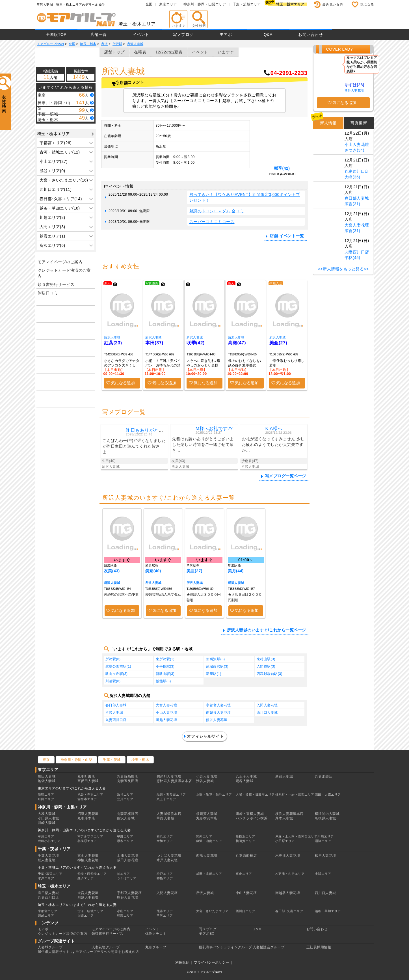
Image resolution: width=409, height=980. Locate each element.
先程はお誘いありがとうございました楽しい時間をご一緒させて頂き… (203, 444)
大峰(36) (352, 177)
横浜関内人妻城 (327, 814)
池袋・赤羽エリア (90, 795)
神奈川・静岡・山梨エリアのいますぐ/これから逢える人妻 (84, 830)
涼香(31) (352, 204)
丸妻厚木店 (86, 818)
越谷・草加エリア (328, 911)
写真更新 (359, 123)
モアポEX (207, 934)
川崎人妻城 (47, 823)
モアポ (226, 34)
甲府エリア (125, 836)
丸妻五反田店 (128, 781)
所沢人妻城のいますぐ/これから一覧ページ (267, 630)
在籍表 (140, 52)
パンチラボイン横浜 (252, 818)
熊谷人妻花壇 (217, 720)
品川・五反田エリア (171, 795)
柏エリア (124, 874)
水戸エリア (46, 878)
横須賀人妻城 (207, 814)
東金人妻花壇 (88, 856)
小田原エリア (285, 841)
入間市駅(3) (266, 666)
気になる (367, 5)
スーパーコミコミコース (212, 222)
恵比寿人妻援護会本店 (174, 781)
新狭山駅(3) (165, 674)
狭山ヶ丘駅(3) (117, 674)
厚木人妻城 (284, 818)
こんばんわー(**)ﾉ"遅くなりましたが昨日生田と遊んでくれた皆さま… (134, 446)
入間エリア (86, 916)
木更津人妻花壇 (288, 856)
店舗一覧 (99, 34)
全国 (149, 4)
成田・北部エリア (209, 874)
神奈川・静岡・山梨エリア (205, 4)
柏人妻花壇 (47, 860)
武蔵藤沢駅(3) (217, 666)
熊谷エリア (165, 911)
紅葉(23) (113, 343)
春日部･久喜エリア (289, 911)
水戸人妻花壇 (167, 860)
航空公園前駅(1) (118, 666)
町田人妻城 (47, 776)
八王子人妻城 (246, 776)
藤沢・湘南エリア (209, 841)
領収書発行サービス (56, 284)
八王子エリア (166, 799)
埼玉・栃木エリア (290, 4)
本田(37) (154, 343)
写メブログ (183, 34)
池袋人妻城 (47, 781)
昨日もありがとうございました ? (160, 430)
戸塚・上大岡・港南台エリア (297, 836)
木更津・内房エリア (290, 874)
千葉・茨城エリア (247, 4)
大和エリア (165, 841)
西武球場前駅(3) (270, 674)
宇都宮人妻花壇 (218, 705)
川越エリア (46, 916)
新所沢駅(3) (215, 659)
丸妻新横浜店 (128, 814)
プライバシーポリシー (212, 962)
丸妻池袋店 (324, 776)
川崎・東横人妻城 (250, 814)
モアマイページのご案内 (60, 262)
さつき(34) (354, 150)
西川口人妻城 (267, 713)
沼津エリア (323, 841)
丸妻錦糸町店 (128, 776)
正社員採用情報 (319, 947)
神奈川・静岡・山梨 (76, 760)
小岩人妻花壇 (207, 776)
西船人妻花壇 (207, 856)
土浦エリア (323, 874)
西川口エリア (245, 911)
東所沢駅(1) (165, 659)
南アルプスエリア (90, 836)
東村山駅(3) (266, 659)
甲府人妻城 (165, 818)
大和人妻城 (47, 814)
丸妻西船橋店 (246, 856)
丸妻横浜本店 (207, 818)
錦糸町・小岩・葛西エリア (295, 795)
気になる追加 (123, 383)
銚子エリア (86, 878)
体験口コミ (48, 293)
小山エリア (125, 911)
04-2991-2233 (289, 73)
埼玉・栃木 (140, 760)
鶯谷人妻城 (245, 781)
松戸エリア (165, 874)
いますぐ (226, 52)
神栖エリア (165, 878)
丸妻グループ (156, 947)
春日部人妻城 (116, 705)
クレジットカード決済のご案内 (64, 273)
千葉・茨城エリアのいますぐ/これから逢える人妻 (77, 867)
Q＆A (257, 929)
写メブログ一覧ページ (286, 476)
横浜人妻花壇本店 (289, 814)
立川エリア (125, 799)
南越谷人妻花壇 (218, 713)
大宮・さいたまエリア (212, 911)
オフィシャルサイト (205, 736)
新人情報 (328, 123)
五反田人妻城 (88, 781)
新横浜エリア (245, 836)
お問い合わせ (310, 34)
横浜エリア (165, 836)
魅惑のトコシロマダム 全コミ (217, 211)
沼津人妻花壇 (88, 814)
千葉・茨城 (112, 760)
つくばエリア (127, 878)
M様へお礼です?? (214, 429)
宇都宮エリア (48, 911)
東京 (46, 760)
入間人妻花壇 (267, 705)
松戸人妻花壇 (325, 856)
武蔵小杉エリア (49, 841)
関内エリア (204, 836)
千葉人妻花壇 (48, 856)
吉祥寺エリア (87, 799)
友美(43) (112, 571)
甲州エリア (46, 836)
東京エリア (168, 4)
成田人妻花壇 (128, 860)
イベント (141, 34)
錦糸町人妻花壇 (169, 776)
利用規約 (182, 962)
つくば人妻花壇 (169, 856)
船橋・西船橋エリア (92, 874)
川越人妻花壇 (166, 720)
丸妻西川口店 (116, 720)
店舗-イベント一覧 (287, 236)
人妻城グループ (50, 947)
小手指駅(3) (165, 666)
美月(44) (236, 571)
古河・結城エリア (90, 911)
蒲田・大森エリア (328, 795)
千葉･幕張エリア (50, 874)
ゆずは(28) (354, 85)
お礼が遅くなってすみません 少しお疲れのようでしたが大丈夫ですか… (273, 444)
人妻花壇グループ (106, 947)
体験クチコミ (156, 934)
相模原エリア (87, 841)
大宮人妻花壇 (166, 705)
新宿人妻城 (284, 776)
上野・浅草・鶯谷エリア (214, 795)
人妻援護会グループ (269, 947)
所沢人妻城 (112, 337)
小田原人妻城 (48, 818)
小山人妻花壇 (166, 713)
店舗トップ (114, 52)
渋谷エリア (125, 795)
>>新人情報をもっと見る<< (343, 269)
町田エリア (46, 799)
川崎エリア (326, 836)
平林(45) (352, 258)
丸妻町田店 (86, 776)
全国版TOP (56, 34)
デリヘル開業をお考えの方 (118, 952)
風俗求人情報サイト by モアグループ (67, 952)
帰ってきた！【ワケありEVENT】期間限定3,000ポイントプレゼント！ (245, 197)
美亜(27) (278, 343)
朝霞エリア (125, 916)
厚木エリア (125, 841)
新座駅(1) (214, 674)
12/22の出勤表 (169, 52)
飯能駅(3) (163, 681)
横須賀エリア (245, 841)
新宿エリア (46, 795)
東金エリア (244, 874)
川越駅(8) (113, 681)
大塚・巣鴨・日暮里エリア (255, 795)
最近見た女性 (333, 5)
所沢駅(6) (113, 659)
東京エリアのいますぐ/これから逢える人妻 (72, 788)
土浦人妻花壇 (128, 856)
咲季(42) (282, 168)
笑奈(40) (153, 571)
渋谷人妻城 (205, 781)
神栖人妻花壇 (88, 860)
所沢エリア (165, 916)
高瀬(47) (237, 343)
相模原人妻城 (325, 818)
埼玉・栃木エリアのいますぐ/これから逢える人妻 (77, 905)
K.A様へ (274, 429)
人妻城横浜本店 (169, 814)
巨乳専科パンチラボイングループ (226, 947)
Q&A (268, 34)
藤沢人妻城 (126, 818)
